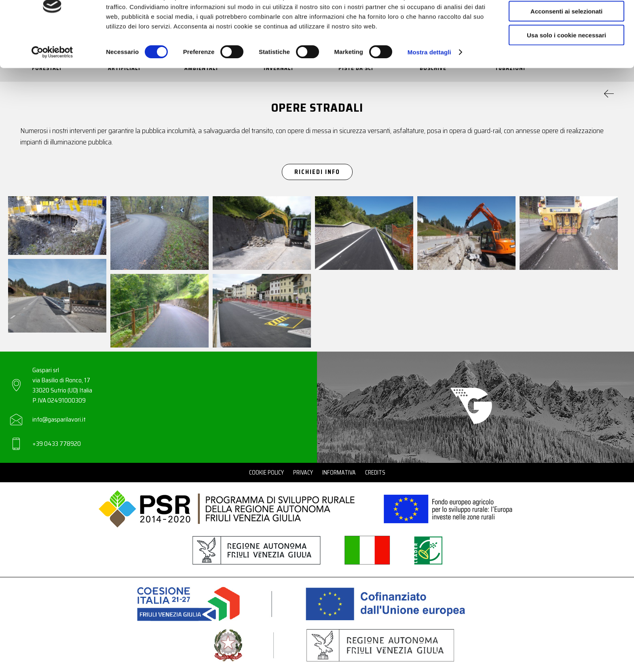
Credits (375, 473)
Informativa (339, 473)
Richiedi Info (317, 172)
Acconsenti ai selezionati (566, 44)
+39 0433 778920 (57, 444)
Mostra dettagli (429, 85)
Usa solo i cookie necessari (566, 67)
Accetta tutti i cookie (567, 20)
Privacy (303, 473)
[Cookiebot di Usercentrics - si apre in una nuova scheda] (52, 85)
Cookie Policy (266, 473)
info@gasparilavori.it (59, 419)
